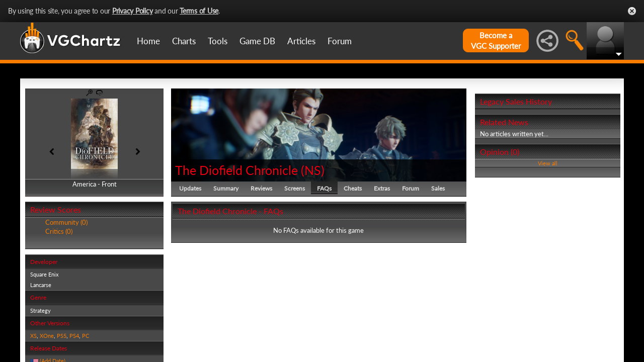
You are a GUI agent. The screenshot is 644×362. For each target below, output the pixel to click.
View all (548, 163)
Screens (295, 188)
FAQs (324, 188)
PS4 (74, 336)
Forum (340, 41)
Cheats (353, 188)
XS (33, 336)
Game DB (257, 41)
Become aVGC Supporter (496, 40)
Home (148, 41)
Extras (382, 188)
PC (86, 336)
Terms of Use (199, 11)
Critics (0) (59, 231)
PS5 (62, 336)
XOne (47, 336)
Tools (218, 41)
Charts (184, 41)
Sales (438, 188)
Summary (226, 188)
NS (313, 170)
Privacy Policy (133, 11)
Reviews (261, 188)
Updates (190, 188)
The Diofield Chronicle (236, 170)
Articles (301, 41)
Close (632, 11)
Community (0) (66, 222)
